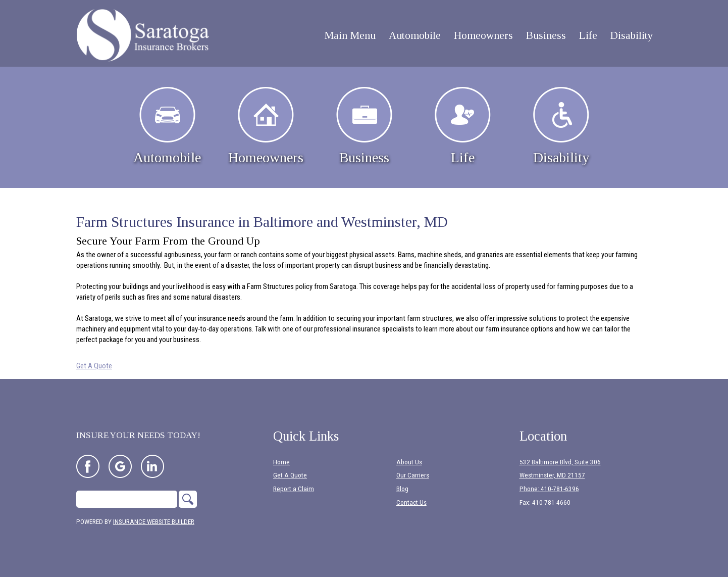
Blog (402, 489)
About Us (409, 462)
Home (281, 462)
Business (364, 126)
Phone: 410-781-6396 (549, 489)
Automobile (167, 126)
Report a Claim (294, 489)
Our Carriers (413, 475)
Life (463, 126)
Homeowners (266, 126)
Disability (561, 126)
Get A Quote (94, 366)
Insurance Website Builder (154, 522)
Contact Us (411, 502)
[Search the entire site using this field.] (127, 499)
